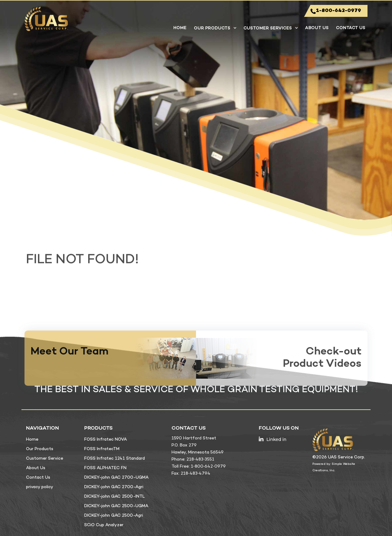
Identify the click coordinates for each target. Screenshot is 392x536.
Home (180, 28)
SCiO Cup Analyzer (104, 525)
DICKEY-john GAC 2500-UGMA (116, 506)
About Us (317, 28)
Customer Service (45, 459)
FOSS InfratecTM (102, 449)
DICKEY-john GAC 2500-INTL (115, 497)
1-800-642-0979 (336, 11)
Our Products (212, 28)
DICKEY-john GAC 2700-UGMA (116, 478)
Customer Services (268, 28)
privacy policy (40, 487)
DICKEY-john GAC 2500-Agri (114, 516)
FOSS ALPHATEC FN (105, 468)
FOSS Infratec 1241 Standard (115, 459)
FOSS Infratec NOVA (106, 440)
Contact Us (351, 28)
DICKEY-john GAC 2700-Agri (114, 487)
